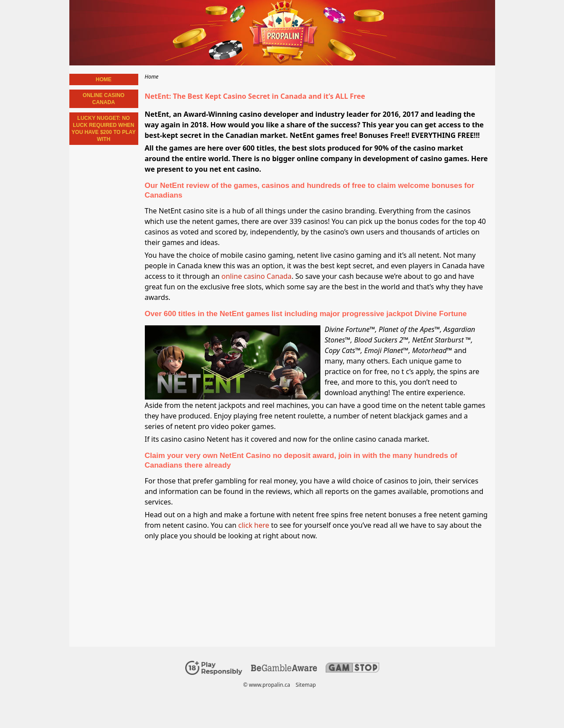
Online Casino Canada (103, 99)
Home (104, 79)
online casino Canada (256, 276)
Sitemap (305, 685)
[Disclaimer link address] (284, 669)
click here (254, 525)
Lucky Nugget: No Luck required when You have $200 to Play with (104, 129)
